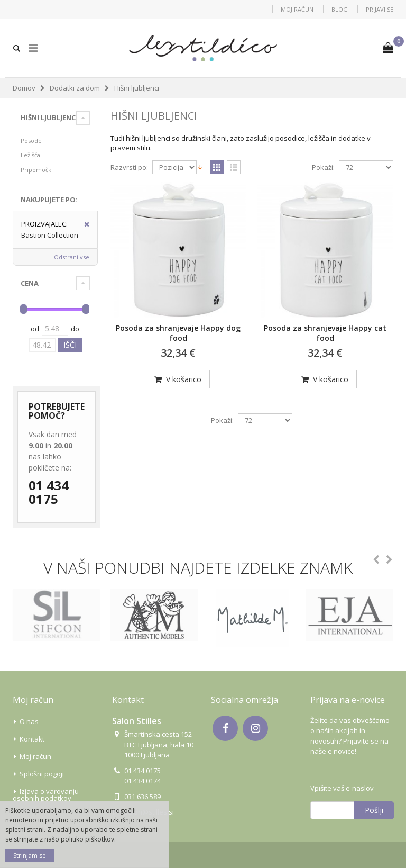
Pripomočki (37, 170)
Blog (340, 9)
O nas (29, 721)
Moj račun (297, 9)
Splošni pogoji (42, 774)
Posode (31, 141)
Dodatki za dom (75, 88)
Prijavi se (380, 9)
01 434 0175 (49, 492)
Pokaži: (323, 168)
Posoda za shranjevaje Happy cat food (325, 333)
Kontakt (32, 739)
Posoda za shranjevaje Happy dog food (178, 333)
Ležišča (30, 155)
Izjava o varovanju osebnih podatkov (46, 795)
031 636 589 (142, 797)
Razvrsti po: (129, 168)
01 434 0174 (142, 781)
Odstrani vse (72, 257)
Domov (24, 88)
